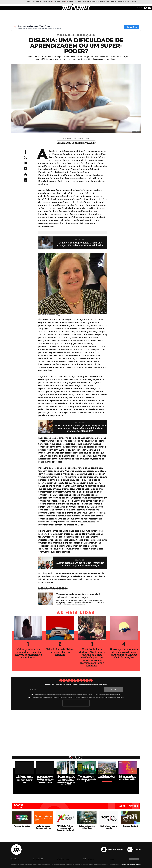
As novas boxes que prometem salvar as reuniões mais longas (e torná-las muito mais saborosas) (45, 779)
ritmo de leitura (77, 403)
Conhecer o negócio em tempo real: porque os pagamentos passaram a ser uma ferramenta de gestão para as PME (66, 780)
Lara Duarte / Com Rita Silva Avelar (76, 143)
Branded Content (130, 826)
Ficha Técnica (15, 859)
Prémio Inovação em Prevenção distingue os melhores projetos (128, 778)
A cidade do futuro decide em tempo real (107, 777)
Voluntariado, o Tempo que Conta (44, 827)
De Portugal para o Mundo (109, 827)
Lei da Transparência (63, 859)
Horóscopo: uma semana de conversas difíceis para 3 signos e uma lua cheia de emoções (124, 653)
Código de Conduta (89, 859)
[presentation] (76, 703)
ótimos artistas (88, 522)
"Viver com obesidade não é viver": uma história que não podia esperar (86, 778)
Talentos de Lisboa (22, 826)
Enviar (114, 690)
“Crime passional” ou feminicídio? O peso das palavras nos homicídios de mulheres (28, 653)
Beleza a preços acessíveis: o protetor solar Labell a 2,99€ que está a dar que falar (25, 779)
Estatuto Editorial (38, 859)
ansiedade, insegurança (63, 397)
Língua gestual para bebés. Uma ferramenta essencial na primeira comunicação (80, 564)
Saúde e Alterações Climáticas (87, 827)
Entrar (140, 8)
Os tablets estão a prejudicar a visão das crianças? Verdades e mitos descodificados (80, 244)
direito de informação (108, 695)
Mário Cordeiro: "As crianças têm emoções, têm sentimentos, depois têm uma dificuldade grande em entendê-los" (80, 428)
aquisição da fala (88, 193)
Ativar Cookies (134, 859)
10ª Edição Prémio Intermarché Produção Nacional (65, 828)
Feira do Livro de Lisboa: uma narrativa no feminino (60, 652)
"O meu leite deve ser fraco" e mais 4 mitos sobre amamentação (78, 596)
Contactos (111, 859)
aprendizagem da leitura (88, 154)
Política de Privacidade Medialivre (131, 865)
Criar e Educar (76, 35)
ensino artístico (56, 486)
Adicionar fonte (131, 27)
